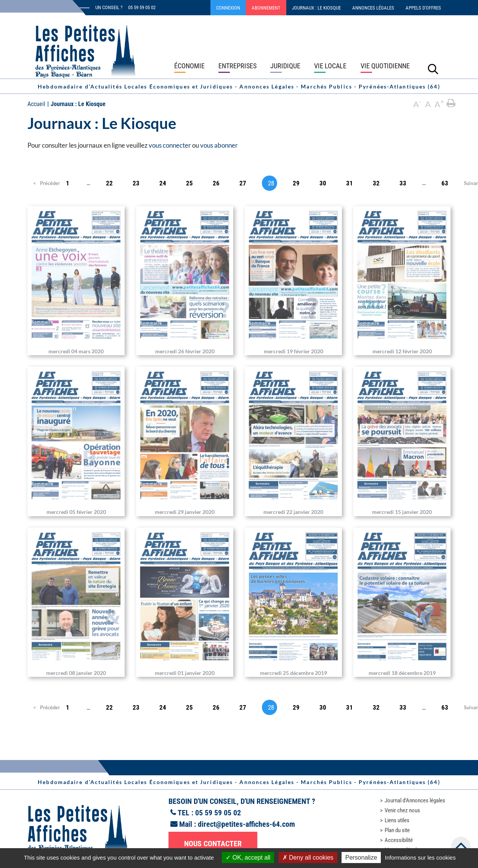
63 (445, 183)
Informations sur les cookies (420, 858)
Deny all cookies (308, 858)
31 (350, 183)
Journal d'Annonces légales (415, 800)
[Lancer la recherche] (433, 69)
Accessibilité (399, 840)
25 (189, 183)
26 (216, 183)
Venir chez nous (402, 810)
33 (403, 183)
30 (323, 183)
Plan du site (397, 830)
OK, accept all (248, 858)
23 (136, 183)
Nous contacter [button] (213, 844)
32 (376, 183)
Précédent (44, 183)
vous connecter (170, 145)
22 (109, 183)
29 (296, 183)
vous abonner (219, 145)
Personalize (361, 858)
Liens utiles (397, 820)
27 (243, 183)
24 (163, 183)
